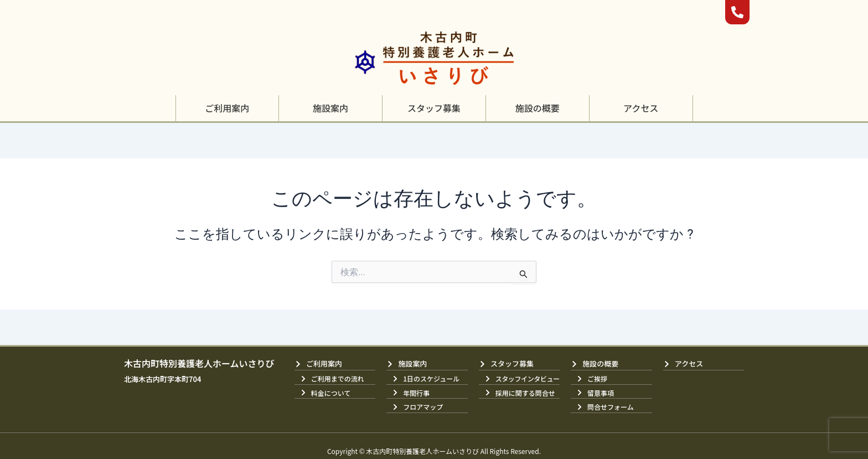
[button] (227, 108)
